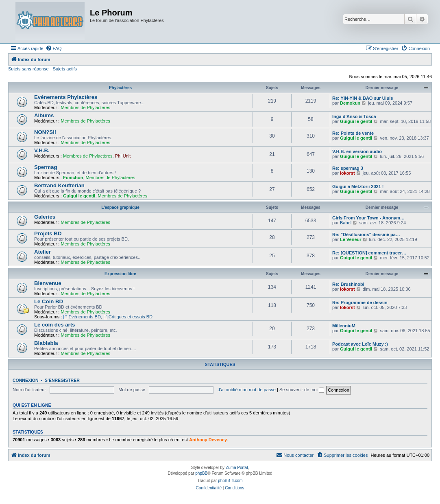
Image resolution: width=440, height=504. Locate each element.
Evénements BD (82, 317)
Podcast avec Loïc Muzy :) (360, 344)
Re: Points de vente (353, 133)
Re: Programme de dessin (360, 302)
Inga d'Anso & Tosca (354, 116)
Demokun (350, 103)
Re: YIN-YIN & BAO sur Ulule (363, 98)
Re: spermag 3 (348, 168)
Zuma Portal (237, 468)
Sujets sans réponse (28, 69)
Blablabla (46, 343)
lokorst (347, 173)
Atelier (42, 252)
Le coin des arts (54, 325)
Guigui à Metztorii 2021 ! (358, 186)
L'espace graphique (120, 207)
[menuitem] (54, 48)
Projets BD (48, 233)
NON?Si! (45, 132)
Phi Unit (123, 156)
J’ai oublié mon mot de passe (246, 390)
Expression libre (120, 274)
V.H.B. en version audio (357, 151)
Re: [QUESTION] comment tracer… (369, 253)
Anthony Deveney (208, 440)
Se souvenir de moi (302, 390)
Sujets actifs (65, 69)
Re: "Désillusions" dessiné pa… (366, 234)
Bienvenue (48, 283)
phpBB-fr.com (230, 481)
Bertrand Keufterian (59, 185)
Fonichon (73, 177)
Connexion (26, 380)
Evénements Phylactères (66, 97)
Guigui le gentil (356, 121)
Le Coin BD (49, 301)
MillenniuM (344, 326)
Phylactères (120, 88)
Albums (44, 115)
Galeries (45, 217)
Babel (346, 223)
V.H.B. (42, 150)
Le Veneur (351, 239)
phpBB (201, 473)
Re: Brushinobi (348, 284)
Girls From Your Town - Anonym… (368, 218)
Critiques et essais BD (128, 317)
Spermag (46, 167)
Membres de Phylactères (85, 107)
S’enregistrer (62, 380)
